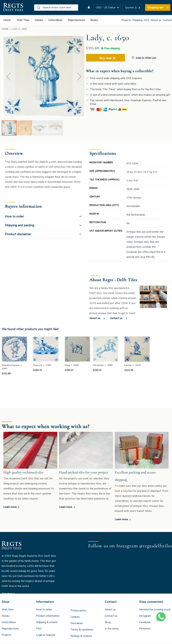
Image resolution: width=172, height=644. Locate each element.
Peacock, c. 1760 (42, 365)
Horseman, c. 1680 (103, 365)
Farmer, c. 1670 (132, 365)
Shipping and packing (20, 225)
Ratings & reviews (81, 636)
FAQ (146, 20)
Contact (167, 20)
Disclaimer (77, 623)
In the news (112, 629)
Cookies (75, 617)
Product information (48, 616)
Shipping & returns (47, 622)
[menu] (86, 20)
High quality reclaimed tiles (23, 472)
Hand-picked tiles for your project (84, 472)
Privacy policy (79, 611)
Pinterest (145, 629)
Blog (108, 622)
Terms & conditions (82, 630)
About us (156, 20)
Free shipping (112, 48)
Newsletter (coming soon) (155, 609)
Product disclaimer (18, 234)
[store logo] (13, 8)
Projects (126, 20)
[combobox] (56, 8)
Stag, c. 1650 (72, 365)
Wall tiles (8, 609)
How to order (14, 216)
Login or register (46, 635)
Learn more (10, 507)
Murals (6, 616)
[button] (107, 8)
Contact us (116, 318)
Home (5, 29)
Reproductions (10, 629)
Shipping (137, 20)
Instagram (145, 616)
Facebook (145, 622)
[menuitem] (8, 20)
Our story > (8, 594)
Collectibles (9, 622)
